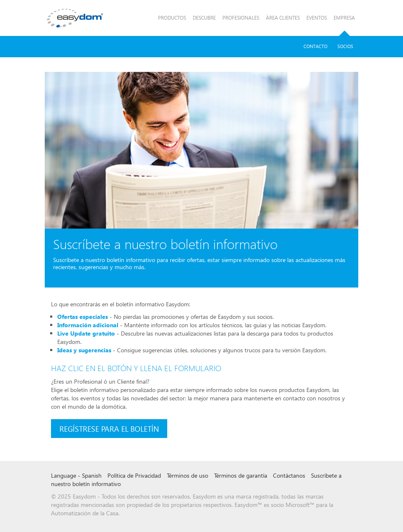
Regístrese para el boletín (109, 429)
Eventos (317, 18)
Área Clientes (283, 18)
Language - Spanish (76, 475)
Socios (345, 46)
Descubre (204, 18)
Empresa (344, 18)
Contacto (315, 46)
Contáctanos (289, 475)
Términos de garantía (241, 475)
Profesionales (241, 18)
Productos (172, 18)
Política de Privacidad (134, 475)
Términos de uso (187, 475)
